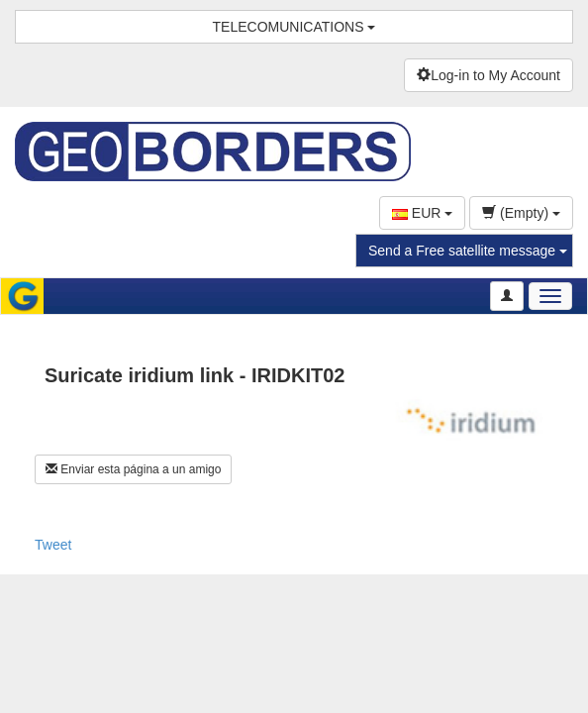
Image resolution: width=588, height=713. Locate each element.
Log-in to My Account (489, 75)
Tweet (53, 545)
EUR (422, 213)
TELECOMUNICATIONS (294, 27)
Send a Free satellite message (468, 251)
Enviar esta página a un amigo (133, 469)
